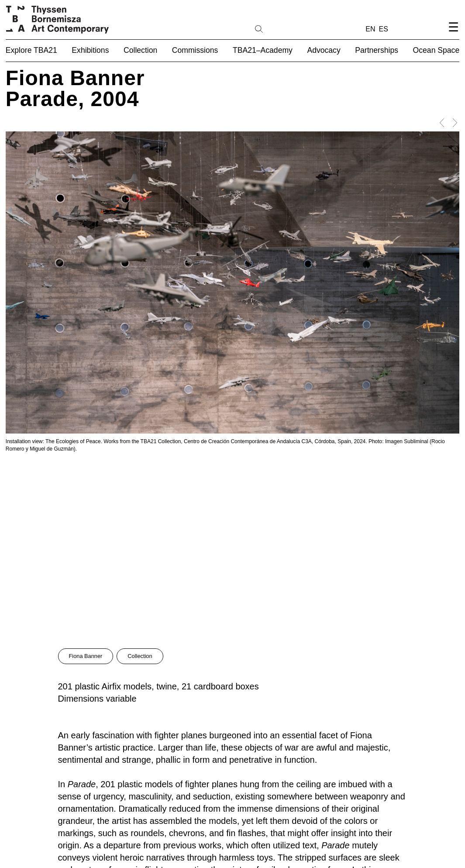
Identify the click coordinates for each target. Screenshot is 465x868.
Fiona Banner (86, 656)
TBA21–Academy (263, 50)
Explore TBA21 (31, 50)
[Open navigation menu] (453, 34)
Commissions (195, 50)
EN (370, 29)
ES (384, 29)
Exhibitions (90, 50)
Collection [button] (140, 50)
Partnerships (377, 50)
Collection (140, 656)
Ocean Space (436, 50)
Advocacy (324, 50)
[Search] (287, 28)
